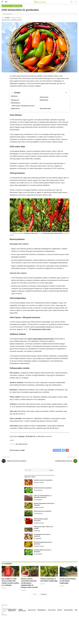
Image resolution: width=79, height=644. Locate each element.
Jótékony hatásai (16, 106)
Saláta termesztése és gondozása (43, 486)
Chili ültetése (15, 96)
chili (17, 442)
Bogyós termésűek (12, 6)
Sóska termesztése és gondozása (43, 510)
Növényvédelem (45, 100)
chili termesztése (23, 442)
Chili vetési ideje (45, 97)
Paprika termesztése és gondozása (43, 479)
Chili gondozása (16, 100)
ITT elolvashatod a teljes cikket (40, 327)
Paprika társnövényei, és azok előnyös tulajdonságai (49, 579)
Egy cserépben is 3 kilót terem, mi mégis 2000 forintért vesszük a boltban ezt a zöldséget (10, 580)
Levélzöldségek (39, 489)
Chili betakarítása (16, 103)
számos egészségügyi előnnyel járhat (41, 336)
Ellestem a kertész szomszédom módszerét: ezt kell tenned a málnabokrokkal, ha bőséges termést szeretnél (30, 582)
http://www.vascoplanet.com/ (31, 231)
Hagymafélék (38, 537)
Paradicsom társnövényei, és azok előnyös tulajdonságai (67, 579)
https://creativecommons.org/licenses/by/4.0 (54, 231)
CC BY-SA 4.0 (30, 434)
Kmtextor (21, 434)
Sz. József (8, 18)
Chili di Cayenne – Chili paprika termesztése (52, 103)
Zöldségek (38, 529)
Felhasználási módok (46, 106)
